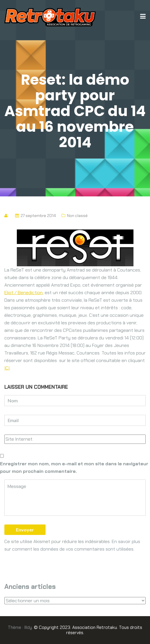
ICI (7, 368)
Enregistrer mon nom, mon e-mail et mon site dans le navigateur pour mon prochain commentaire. (74, 467)
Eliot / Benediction (24, 293)
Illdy (28, 627)
